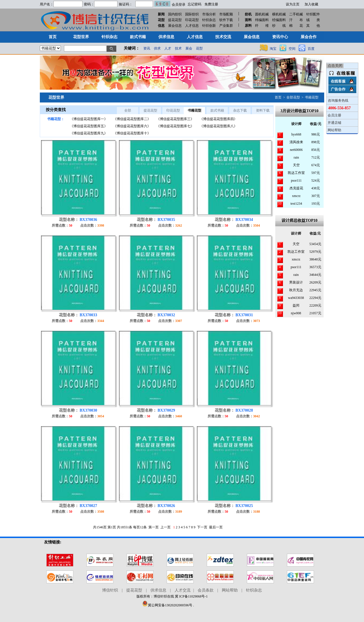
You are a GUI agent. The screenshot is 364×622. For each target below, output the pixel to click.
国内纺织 (175, 14)
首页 (278, 97)
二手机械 (296, 14)
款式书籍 (217, 110)
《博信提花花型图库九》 (89, 133)
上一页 (166, 527)
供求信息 (158, 590)
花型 (199, 48)
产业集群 (226, 26)
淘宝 (273, 49)
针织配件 (313, 14)
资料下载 (263, 110)
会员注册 (334, 115)
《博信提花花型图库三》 (175, 119)
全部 (128, 110)
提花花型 (175, 20)
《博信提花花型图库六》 (132, 126)
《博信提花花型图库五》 (89, 126)
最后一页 (216, 527)
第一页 (154, 527)
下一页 (202, 527)
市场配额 (226, 14)
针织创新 (209, 26)
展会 (189, 48)
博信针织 (110, 590)
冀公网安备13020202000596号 (167, 605)
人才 (168, 48)
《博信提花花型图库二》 (132, 119)
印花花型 (192, 20)
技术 (178, 48)
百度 (311, 49)
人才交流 (183, 590)
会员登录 (179, 5)
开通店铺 (334, 123)
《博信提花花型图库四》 (218, 119)
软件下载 (226, 20)
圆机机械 (262, 14)
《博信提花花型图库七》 (175, 126)
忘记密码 (195, 4)
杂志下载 (240, 110)
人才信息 (192, 26)
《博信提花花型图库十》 (132, 133)
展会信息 (175, 26)
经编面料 (279, 20)
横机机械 (279, 14)
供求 (157, 48)
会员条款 (206, 590)
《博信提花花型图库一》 (89, 119)
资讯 (147, 48)
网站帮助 (334, 130)
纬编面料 (262, 20)
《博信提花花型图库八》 (218, 126)
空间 (292, 49)
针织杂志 (209, 20)
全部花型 (293, 97)
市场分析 (209, 14)
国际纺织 (192, 14)
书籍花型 (312, 97)
